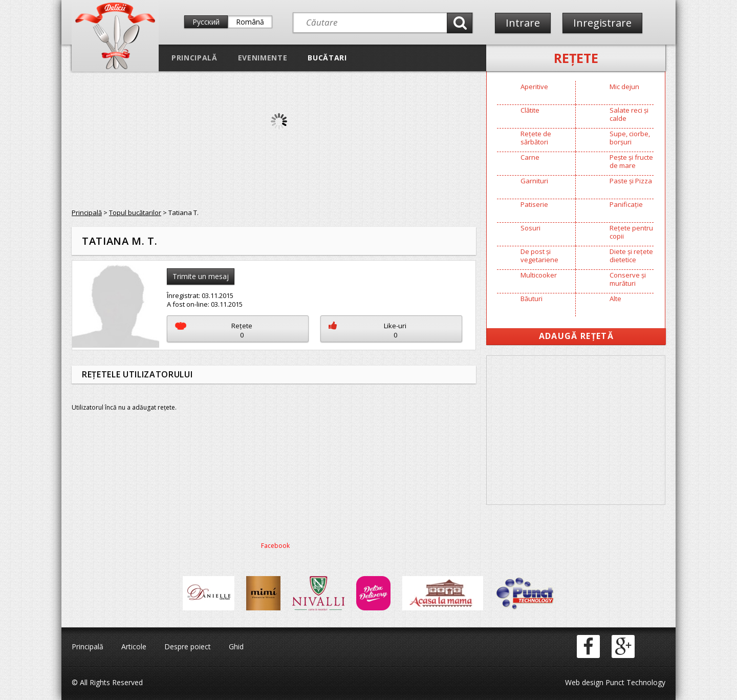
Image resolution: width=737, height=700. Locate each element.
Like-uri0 (367, 330)
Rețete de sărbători (536, 138)
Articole (134, 646)
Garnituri (534, 181)
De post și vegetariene (539, 256)
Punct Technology (634, 682)
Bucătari (327, 58)
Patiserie (534, 204)
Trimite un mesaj (201, 276)
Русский (206, 22)
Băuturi (532, 299)
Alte (615, 299)
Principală (194, 58)
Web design (584, 682)
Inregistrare (602, 23)
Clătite (530, 110)
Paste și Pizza (631, 181)
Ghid (236, 646)
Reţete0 (214, 330)
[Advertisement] (576, 430)
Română (250, 22)
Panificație (626, 204)
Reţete (576, 58)
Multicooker (539, 275)
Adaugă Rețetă (576, 336)
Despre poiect (188, 646)
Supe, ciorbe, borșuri (630, 138)
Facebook (275, 546)
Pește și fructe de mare (631, 161)
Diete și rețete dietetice (631, 256)
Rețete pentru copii (631, 232)
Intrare (523, 23)
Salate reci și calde (629, 114)
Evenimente (263, 58)
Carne (530, 157)
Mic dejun (624, 87)
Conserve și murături (628, 279)
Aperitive (534, 87)
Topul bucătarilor (135, 213)
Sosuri (530, 228)
